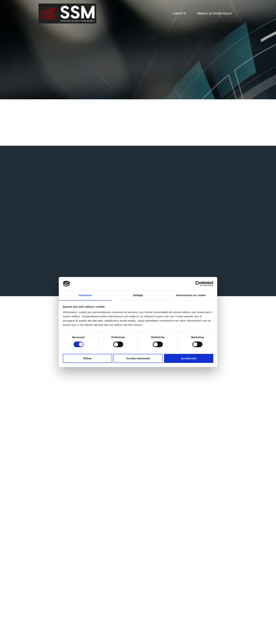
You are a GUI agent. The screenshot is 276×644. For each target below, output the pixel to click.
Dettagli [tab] (138, 295)
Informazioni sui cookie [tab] (191, 295)
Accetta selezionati (138, 359)
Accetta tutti (189, 359)
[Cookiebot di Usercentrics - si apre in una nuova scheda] (198, 284)
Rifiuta (87, 359)
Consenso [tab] (85, 295)
